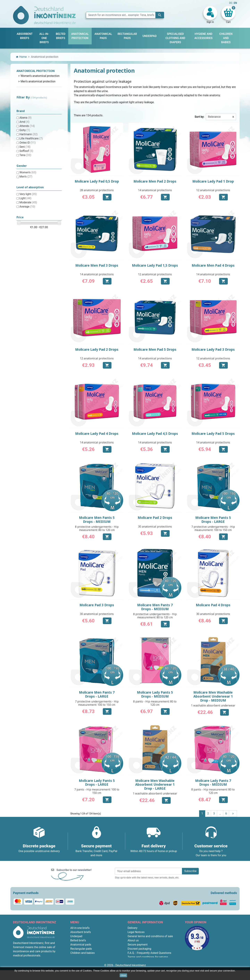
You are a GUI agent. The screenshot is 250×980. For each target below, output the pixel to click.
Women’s (28, 172)
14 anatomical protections (155, 190)
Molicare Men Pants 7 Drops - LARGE (97, 694)
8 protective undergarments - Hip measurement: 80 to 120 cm (97, 528)
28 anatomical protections (97, 190)
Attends (27, 126)
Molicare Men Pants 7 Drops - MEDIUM (155, 607)
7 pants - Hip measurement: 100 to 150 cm (97, 791)
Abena (25, 118)
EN (235, 3)
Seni (25, 147)
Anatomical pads (81, 945)
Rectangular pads (81, 949)
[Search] (125, 15)
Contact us (134, 961)
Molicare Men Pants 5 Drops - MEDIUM (97, 520)
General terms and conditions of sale (150, 936)
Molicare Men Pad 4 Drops (213, 265)
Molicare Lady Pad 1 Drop (213, 181)
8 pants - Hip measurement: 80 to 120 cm (155, 703)
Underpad (76, 936)
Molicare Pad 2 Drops (155, 518)
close (123, 975)
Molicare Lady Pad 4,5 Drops (155, 434)
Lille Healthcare (31, 138)
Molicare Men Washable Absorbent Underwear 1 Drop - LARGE (155, 785)
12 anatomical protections (213, 190)
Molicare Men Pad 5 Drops (155, 349)
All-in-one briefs (80, 928)
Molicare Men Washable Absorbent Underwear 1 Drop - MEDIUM (213, 696)
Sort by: (199, 117)
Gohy (25, 130)
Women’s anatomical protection (40, 76)
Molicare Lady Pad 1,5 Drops (155, 265)
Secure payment (138, 945)
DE (231, 3)
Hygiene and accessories (86, 957)
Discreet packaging (139, 949)
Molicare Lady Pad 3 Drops (213, 349)
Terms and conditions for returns (148, 957)
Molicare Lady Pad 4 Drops (97, 434)
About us (133, 940)
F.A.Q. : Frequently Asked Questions (149, 953)
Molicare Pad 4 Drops (213, 605)
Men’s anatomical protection (38, 81)
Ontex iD (28, 143)
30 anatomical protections (155, 526)
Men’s (26, 177)
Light (25, 198)
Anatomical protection (36, 71)
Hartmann (29, 134)
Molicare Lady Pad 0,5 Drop (97, 181)
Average (27, 207)
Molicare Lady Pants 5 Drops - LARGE (97, 783)
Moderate (28, 202)
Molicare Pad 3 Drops (97, 605)
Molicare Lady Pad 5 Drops (213, 434)
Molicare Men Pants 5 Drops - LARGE (213, 520)
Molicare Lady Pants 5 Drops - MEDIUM (155, 694)
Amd (24, 122)
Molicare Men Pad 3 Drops (97, 265)
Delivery (132, 928)
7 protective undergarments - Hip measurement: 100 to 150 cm (213, 528)
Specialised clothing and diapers (90, 965)
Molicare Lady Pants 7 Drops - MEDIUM (213, 783)
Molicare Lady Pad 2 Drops (97, 349)
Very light (28, 194)
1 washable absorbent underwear (213, 705)
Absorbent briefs (81, 932)
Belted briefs (78, 940)
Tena (25, 155)
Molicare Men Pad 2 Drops (155, 181)
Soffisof (26, 151)
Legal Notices (136, 932)
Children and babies (82, 953)
